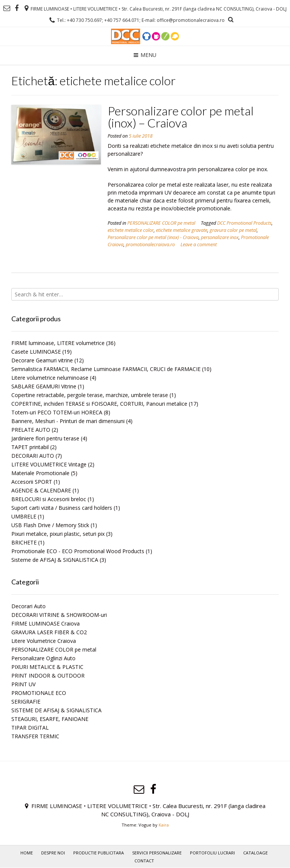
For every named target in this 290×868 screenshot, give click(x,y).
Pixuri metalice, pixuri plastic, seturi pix (58, 534)
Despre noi (53, 853)
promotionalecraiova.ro (150, 245)
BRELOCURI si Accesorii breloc (49, 499)
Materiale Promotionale (40, 473)
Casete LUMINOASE (36, 352)
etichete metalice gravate (182, 230)
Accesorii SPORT (32, 482)
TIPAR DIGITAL (30, 728)
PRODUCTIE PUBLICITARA (99, 853)
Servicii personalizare (157, 853)
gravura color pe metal (233, 230)
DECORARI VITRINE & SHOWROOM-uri (59, 615)
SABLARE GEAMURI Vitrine (44, 386)
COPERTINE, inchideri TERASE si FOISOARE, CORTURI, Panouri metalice (99, 404)
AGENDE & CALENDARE (41, 490)
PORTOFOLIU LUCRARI (212, 853)
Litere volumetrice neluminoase (50, 378)
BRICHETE (24, 542)
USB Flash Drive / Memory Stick (50, 525)
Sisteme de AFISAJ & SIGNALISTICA (55, 560)
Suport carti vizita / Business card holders (62, 508)
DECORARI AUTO (33, 456)
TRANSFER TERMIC (35, 736)
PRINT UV (23, 684)
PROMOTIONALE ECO (39, 693)
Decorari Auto (29, 606)
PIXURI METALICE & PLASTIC (47, 667)
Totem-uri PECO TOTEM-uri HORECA (57, 412)
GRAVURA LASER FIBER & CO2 (49, 632)
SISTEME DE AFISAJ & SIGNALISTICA (56, 710)
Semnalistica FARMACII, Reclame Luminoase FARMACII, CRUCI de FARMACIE (106, 369)
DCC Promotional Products (244, 223)
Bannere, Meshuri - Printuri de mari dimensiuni (68, 421)
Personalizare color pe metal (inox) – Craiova (181, 117)
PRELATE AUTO (31, 430)
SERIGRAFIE (26, 702)
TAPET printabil (30, 447)
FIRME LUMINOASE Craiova (46, 623)
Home (27, 853)
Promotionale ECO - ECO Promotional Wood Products (78, 551)
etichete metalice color (131, 230)
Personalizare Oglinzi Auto (43, 658)
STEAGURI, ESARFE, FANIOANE (50, 719)
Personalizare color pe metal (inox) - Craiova (153, 237)
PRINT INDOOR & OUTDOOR (48, 676)
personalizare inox (220, 237)
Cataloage (255, 853)
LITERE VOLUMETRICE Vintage (49, 464)
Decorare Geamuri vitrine (42, 360)
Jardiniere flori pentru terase (45, 438)
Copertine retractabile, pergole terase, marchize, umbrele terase (90, 395)
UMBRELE (24, 516)
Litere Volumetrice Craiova (44, 641)
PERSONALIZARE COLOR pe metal (161, 223)
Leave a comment (199, 245)
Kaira (164, 825)
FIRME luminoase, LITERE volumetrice (58, 343)
